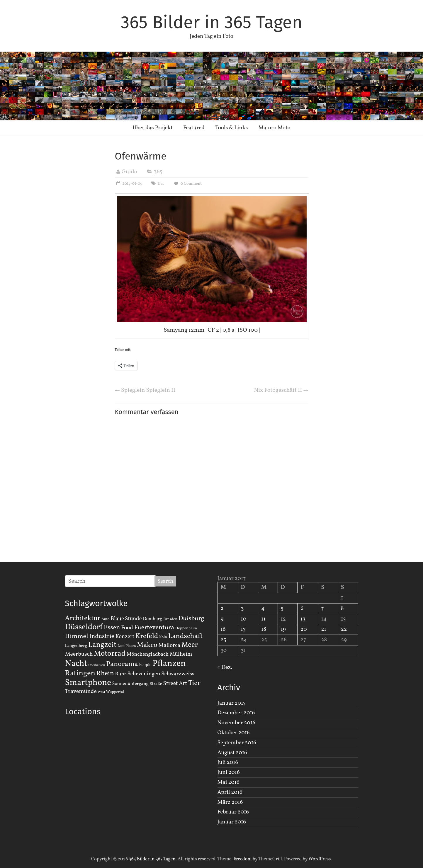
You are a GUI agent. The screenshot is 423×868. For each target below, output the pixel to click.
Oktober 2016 (234, 733)
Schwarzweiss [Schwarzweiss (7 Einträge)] (178, 674)
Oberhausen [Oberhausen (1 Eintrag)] (97, 665)
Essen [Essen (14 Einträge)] (112, 628)
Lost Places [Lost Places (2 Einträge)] (127, 646)
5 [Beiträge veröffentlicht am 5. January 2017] (282, 608)
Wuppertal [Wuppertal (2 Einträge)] (115, 692)
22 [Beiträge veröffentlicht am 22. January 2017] (344, 629)
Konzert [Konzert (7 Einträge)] (125, 637)
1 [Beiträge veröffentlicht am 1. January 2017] (342, 598)
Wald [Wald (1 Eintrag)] (101, 692)
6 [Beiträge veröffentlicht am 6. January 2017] (302, 608)
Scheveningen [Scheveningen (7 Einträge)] (144, 674)
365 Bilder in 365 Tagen (212, 22)
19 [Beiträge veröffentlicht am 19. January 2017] (283, 629)
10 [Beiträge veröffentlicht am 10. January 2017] (244, 619)
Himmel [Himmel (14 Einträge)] (77, 636)
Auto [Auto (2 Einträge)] (106, 619)
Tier (161, 184)
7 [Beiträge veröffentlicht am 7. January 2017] (322, 608)
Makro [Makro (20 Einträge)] (147, 645)
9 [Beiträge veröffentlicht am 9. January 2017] (222, 619)
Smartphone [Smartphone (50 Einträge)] (88, 683)
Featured (194, 128)
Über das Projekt (153, 128)
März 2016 (230, 802)
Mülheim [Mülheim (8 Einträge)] (181, 654)
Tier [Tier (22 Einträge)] (194, 683)
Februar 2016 (233, 812)
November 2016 (236, 723)
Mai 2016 (229, 782)
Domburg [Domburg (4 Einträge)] (152, 619)
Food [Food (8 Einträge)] (127, 628)
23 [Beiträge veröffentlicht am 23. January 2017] (224, 640)
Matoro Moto (274, 128)
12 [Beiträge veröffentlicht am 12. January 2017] (283, 619)
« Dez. (225, 667)
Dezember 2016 (236, 713)
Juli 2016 (228, 762)
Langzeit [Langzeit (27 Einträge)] (102, 645)
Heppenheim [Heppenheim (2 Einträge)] (186, 628)
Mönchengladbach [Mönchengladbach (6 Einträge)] (148, 654)
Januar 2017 (232, 703)
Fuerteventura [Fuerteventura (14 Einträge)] (154, 628)
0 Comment (187, 184)
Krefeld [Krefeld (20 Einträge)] (147, 636)
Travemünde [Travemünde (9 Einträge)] (81, 691)
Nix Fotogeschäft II (281, 390)
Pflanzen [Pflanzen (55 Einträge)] (169, 664)
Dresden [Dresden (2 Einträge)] (170, 619)
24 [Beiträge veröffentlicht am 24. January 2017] (244, 640)
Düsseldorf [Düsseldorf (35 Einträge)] (84, 627)
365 (158, 172)
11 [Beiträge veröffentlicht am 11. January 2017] (263, 619)
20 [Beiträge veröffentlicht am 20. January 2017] (304, 629)
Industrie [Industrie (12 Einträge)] (102, 636)
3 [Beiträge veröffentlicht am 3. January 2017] (242, 608)
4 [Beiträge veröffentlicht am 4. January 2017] (263, 608)
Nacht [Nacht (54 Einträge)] (76, 664)
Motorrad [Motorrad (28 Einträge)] (110, 654)
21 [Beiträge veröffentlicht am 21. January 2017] (324, 629)
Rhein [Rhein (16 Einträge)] (105, 674)
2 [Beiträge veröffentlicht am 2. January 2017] (222, 608)
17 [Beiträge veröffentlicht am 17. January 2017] (243, 629)
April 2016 (230, 792)
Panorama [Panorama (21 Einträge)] (122, 664)
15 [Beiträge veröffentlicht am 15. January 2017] (343, 619)
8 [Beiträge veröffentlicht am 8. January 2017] (342, 608)
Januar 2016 (232, 822)
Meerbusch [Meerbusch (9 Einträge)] (79, 654)
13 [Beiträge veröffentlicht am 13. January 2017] (303, 619)
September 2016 (237, 743)
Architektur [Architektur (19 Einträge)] (83, 618)
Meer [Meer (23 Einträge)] (190, 645)
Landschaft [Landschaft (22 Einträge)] (186, 636)
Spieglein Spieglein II (145, 390)
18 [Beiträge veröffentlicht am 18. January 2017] (264, 629)
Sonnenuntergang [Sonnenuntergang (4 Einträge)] (130, 684)
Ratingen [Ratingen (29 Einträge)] (80, 673)
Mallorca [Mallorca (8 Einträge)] (169, 645)
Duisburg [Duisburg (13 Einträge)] (191, 619)
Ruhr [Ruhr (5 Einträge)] (120, 674)
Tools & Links (232, 128)
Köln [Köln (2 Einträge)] (163, 637)
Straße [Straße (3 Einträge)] (156, 684)
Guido (130, 172)
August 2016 (232, 753)
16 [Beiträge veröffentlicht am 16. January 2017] (223, 629)
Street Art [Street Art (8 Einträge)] (175, 684)
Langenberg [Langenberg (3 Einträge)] (76, 646)
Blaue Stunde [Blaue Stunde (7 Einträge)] (126, 619)
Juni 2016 (229, 772)
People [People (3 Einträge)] (145, 665)
